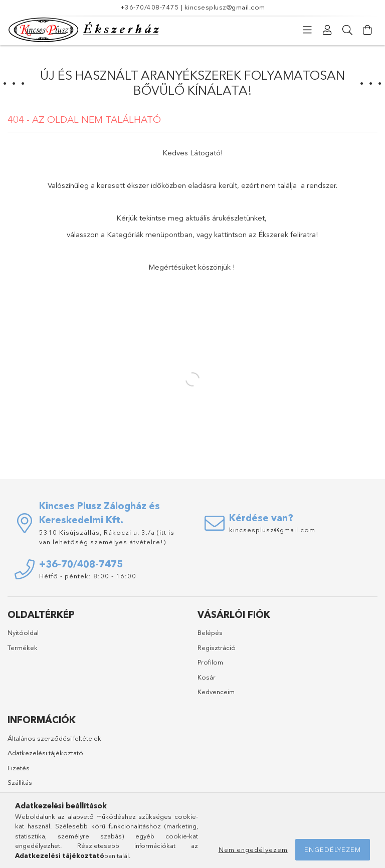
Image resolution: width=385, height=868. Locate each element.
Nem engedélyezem (253, 849)
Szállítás (20, 782)
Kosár (207, 677)
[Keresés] (347, 30)
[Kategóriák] (307, 30)
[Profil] (327, 30)
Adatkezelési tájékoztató (45, 753)
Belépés (210, 632)
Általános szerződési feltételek (54, 738)
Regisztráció (217, 647)
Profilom (210, 662)
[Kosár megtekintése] (367, 30)
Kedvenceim (216, 692)
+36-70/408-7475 (150, 7)
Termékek (23, 647)
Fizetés (19, 768)
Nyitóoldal (23, 632)
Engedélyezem (333, 849)
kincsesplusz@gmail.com (225, 7)
